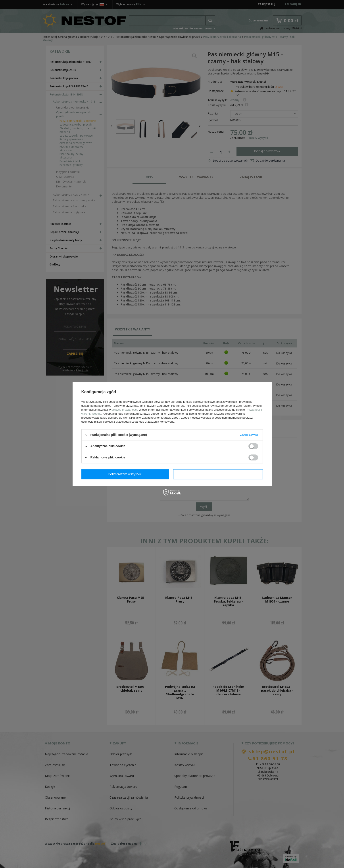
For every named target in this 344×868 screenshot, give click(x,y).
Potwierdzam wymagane (126, 474)
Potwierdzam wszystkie (219, 474)
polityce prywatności (124, 410)
